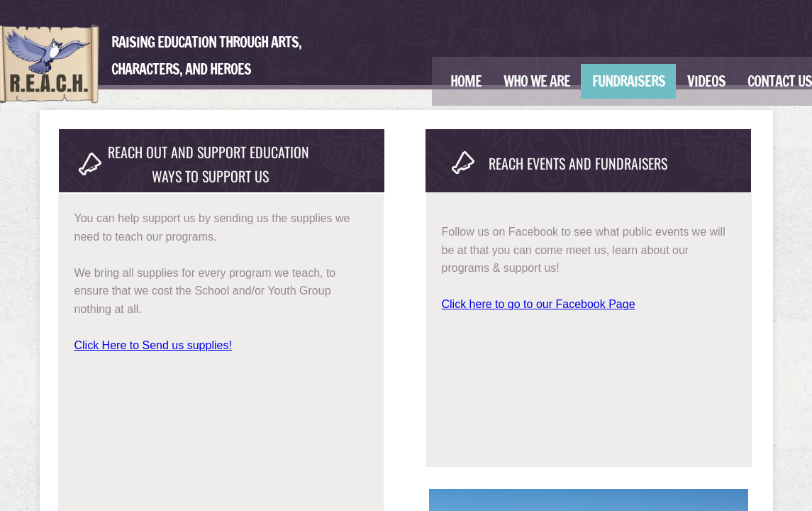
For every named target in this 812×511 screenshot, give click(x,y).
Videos (706, 81)
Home (466, 81)
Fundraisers (629, 81)
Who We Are (537, 81)
